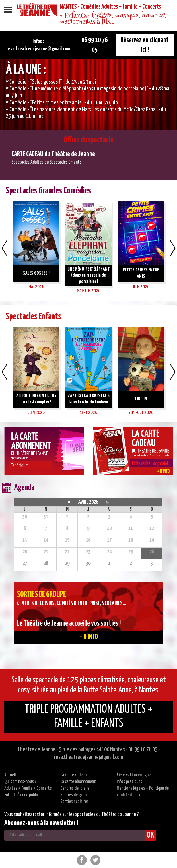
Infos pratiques (129, 782)
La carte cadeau (73, 775)
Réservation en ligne (134, 775)
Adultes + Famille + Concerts (28, 788)
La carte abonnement (78, 782)
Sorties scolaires (75, 802)
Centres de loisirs (75, 788)
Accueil (10, 775)
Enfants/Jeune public (21, 795)
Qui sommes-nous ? (20, 782)
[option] (88, 95)
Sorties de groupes (76, 795)
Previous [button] (4, 248)
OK (150, 835)
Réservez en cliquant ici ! (145, 45)
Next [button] (173, 248)
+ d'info (89, 637)
